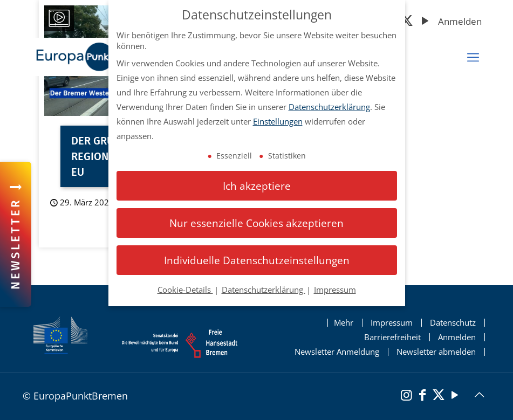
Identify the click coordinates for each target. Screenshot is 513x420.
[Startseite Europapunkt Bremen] (101, 57)
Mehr (344, 323)
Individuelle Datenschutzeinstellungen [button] (257, 260)
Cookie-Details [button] (185, 290)
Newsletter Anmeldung (337, 352)
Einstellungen (278, 121)
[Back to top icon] (479, 395)
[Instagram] (406, 396)
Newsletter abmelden (436, 352)
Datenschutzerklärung (329, 107)
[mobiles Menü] (473, 57)
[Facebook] (422, 396)
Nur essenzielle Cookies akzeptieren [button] (256, 223)
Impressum (392, 323)
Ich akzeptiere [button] (257, 186)
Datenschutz (453, 323)
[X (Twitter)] (407, 22)
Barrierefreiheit (392, 337)
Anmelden (460, 21)
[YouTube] (425, 22)
